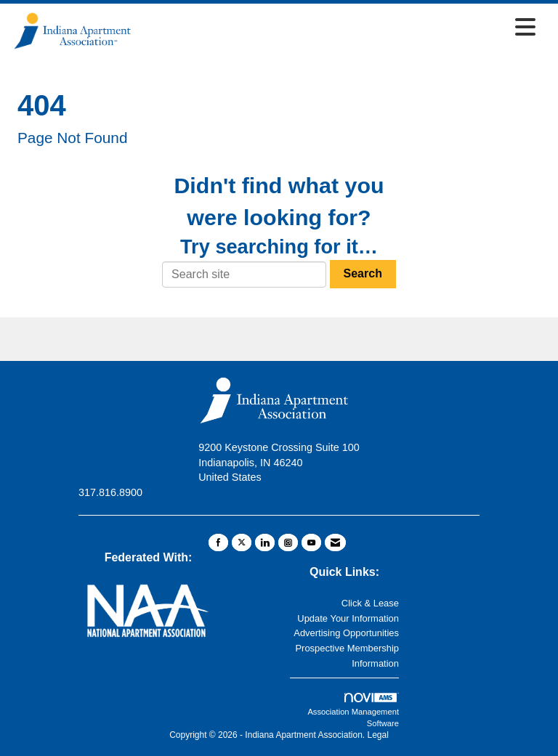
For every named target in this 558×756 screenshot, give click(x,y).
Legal (377, 735)
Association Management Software (353, 710)
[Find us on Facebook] (218, 542)
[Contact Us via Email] (335, 542)
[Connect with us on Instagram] (288, 542)
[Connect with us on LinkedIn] (265, 542)
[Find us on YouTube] (311, 542)
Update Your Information (348, 618)
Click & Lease (370, 603)
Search (363, 273)
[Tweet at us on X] (242, 542)
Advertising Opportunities (346, 633)
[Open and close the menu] (338, 28)
